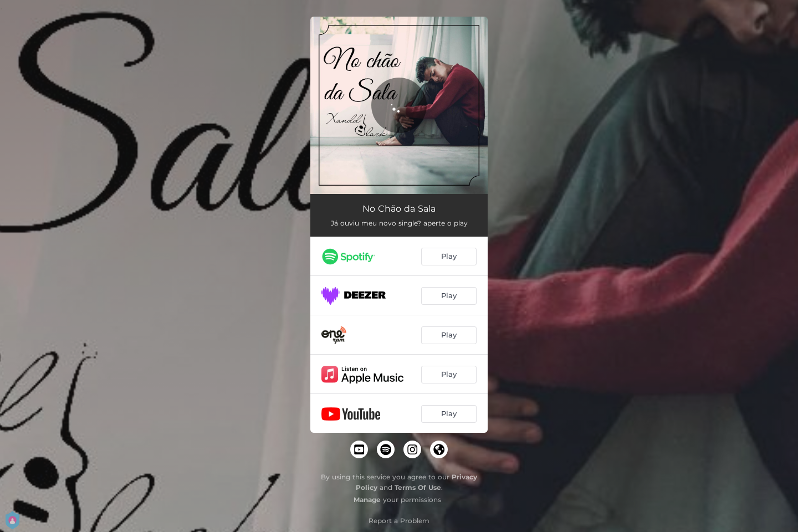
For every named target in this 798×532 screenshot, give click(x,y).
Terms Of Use (418, 487)
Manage (367, 500)
